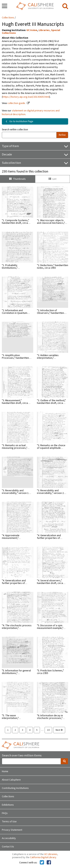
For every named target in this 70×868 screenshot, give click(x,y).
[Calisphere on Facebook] (49, 863)
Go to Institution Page (19, 121)
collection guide (16, 103)
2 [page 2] (15, 730)
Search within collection (15, 130)
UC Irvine (32, 30)
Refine (62, 135)
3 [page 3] (22, 730)
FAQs (5, 813)
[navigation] (5, 6)
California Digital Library (43, 857)
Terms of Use (9, 822)
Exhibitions (8, 805)
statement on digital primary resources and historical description (31, 113)
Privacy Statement (12, 830)
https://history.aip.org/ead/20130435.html (26, 97)
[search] (65, 6)
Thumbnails (17, 179)
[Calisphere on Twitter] (42, 863)
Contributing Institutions (15, 788)
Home (5, 771)
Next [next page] (59, 730)
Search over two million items (22, 756)
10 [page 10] (48, 730)
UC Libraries (51, 854)
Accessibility (9, 838)
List (52, 179)
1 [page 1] (8, 730)
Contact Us (8, 847)
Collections (8, 18)
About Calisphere (11, 780)
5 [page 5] (37, 730)
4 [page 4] (30, 730)
